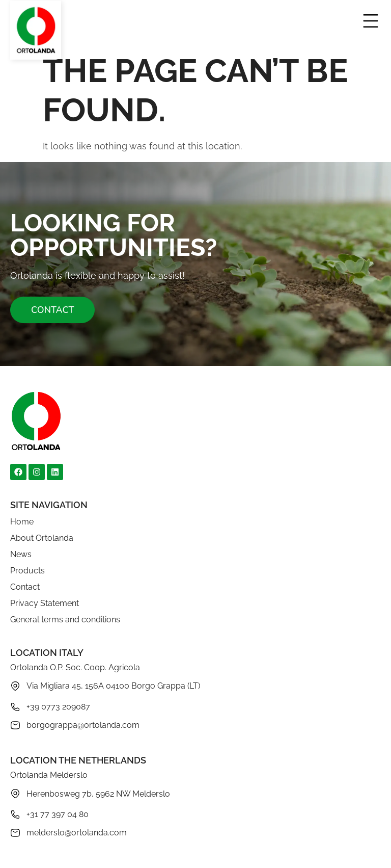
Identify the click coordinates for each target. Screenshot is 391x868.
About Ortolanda (42, 538)
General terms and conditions (65, 620)
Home (22, 522)
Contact (25, 587)
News (21, 554)
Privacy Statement (45, 603)
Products (27, 571)
